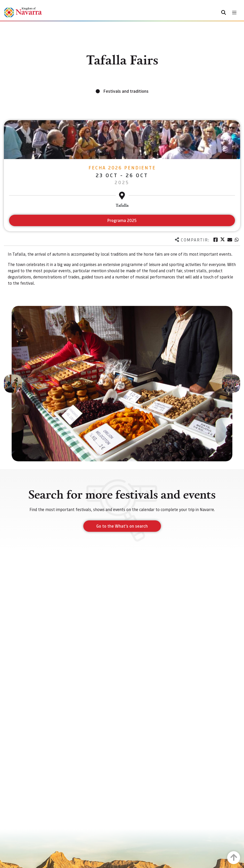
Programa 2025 (122, 220)
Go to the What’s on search (122, 526)
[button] (13, 384)
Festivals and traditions (126, 91)
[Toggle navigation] (234, 13)
